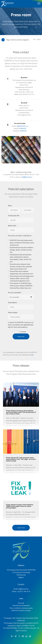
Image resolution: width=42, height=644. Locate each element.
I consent (22, 334)
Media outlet (12, 227)
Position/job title (14, 218)
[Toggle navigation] (39, 3)
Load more (21, 532)
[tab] (17, 40)
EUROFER (23, 134)
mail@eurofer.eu (27, 181)
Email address (12, 304)
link (32, 359)
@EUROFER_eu (23, 132)
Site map (21, 611)
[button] (17, 40)
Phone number (13, 314)
